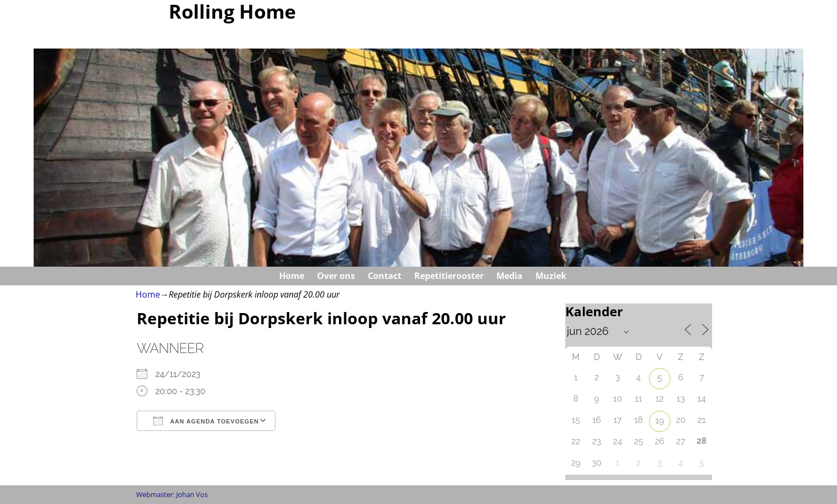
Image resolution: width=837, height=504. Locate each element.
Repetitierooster (449, 276)
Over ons (336, 276)
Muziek (551, 276)
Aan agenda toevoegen (206, 421)
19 (660, 421)
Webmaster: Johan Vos (172, 494)
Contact (385, 276)
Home (292, 276)
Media (510, 276)
